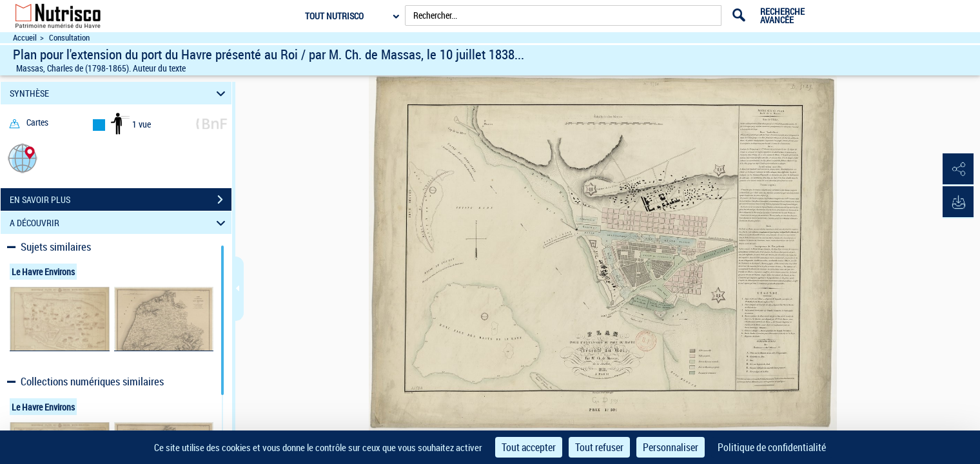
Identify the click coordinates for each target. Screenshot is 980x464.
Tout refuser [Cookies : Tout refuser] (599, 447)
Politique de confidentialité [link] (772, 447)
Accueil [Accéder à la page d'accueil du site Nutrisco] (25, 38)
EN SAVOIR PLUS (121, 200)
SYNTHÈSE (120, 93)
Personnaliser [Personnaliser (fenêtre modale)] (671, 447)
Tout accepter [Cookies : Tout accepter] (529, 447)
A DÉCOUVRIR (120, 223)
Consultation (69, 38)
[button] (23, 158)
